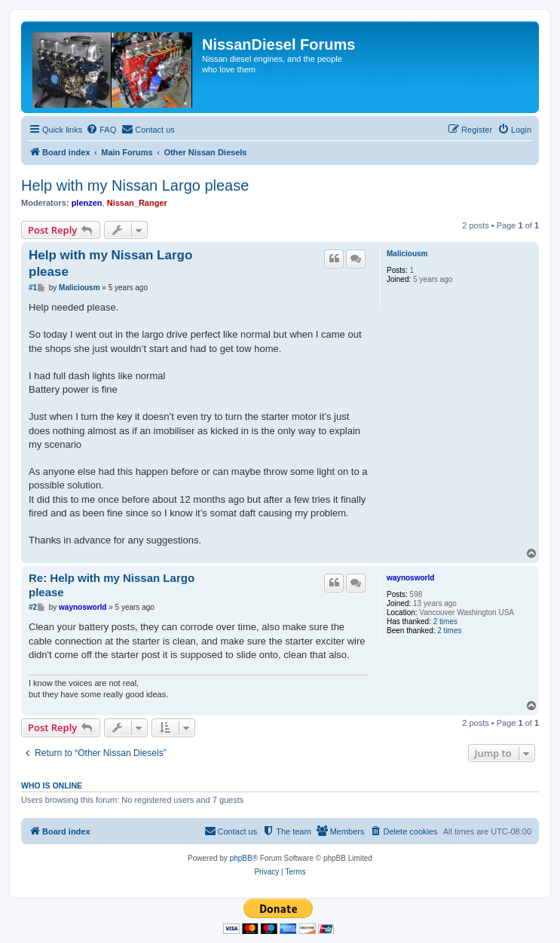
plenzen (87, 203)
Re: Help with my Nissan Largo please (112, 585)
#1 (33, 288)
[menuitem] (101, 130)
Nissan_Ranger (137, 203)
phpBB (241, 858)
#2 (33, 607)
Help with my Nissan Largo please (135, 185)
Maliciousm (407, 254)
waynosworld (410, 578)
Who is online (52, 785)
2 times (445, 622)
